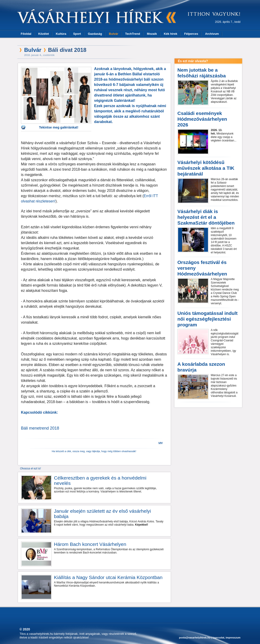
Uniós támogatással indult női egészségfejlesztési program (207, 319)
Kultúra (61, 34)
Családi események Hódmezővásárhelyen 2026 (202, 119)
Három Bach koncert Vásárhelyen (90, 544)
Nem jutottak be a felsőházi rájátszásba (202, 73)
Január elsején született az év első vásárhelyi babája (103, 514)
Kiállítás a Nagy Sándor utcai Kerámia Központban (108, 577)
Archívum (212, 34)
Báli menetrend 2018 (40, 428)
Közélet (43, 34)
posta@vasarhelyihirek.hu (195, 638)
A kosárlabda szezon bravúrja (201, 367)
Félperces (191, 34)
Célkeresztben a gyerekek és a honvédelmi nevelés (100, 480)
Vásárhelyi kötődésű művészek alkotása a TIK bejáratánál (206, 168)
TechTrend (133, 34)
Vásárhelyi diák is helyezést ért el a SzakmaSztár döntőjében (206, 217)
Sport (77, 34)
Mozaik (152, 34)
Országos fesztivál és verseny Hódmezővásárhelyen (202, 268)
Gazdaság (95, 34)
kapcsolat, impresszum (227, 638)
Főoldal (26, 34)
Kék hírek (171, 34)
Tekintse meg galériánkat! (59, 127)
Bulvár (113, 34)
